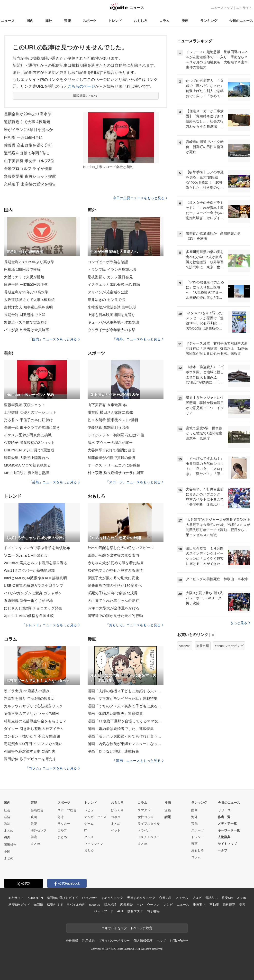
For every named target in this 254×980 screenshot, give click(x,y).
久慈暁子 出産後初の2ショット (29, 443)
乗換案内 (199, 905)
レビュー (91, 810)
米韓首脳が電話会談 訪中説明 (112, 307)
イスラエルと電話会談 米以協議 (114, 285)
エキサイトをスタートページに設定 (127, 928)
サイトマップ (227, 844)
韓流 (34, 837)
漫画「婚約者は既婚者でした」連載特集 (121, 729)
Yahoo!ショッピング (229, 646)
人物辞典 (224, 837)
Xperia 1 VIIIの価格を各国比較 (29, 616)
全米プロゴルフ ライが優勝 (28, 169)
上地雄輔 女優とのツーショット (30, 412)
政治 (7, 824)
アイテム (182, 898)
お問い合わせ (179, 941)
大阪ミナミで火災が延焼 (24, 277)
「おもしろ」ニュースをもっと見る (135, 625)
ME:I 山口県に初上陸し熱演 (27, 473)
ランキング (209, 21)
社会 (7, 810)
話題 (168, 817)
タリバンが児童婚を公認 (108, 292)
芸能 (67, 21)
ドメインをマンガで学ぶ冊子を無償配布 (37, 548)
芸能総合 (37, 810)
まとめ (9, 830)
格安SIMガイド (19, 905)
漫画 (185, 21)
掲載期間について (86, 96)
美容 (242, 905)
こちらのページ (81, 86)
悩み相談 (110, 905)
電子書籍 (153, 911)
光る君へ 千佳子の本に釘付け (28, 420)
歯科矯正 (229, 905)
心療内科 (165, 898)
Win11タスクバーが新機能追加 (29, 570)
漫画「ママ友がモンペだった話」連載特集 (122, 698)
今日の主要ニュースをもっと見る (140, 198)
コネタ (116, 817)
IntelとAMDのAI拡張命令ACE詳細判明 (35, 578)
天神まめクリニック (141, 898)
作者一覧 (224, 817)
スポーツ (90, 21)
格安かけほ (55, 905)
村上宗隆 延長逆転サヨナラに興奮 (116, 473)
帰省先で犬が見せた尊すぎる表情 (115, 570)
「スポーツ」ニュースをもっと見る (135, 482)
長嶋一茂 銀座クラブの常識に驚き (32, 427)
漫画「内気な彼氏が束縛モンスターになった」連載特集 (126, 744)
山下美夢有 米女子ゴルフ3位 (29, 161)
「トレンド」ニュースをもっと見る (51, 625)
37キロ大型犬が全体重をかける (114, 608)
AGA (120, 911)
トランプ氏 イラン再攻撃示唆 (112, 269)
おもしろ (141, 21)
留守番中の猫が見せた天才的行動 (115, 616)
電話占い (211, 898)
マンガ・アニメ (95, 817)
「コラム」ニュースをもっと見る (53, 768)
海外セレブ (39, 830)
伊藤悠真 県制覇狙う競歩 (108, 427)
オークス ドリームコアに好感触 (114, 465)
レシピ (168, 905)
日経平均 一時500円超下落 (26, 285)
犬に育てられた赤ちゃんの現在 (113, 601)
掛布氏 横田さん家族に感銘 (110, 412)
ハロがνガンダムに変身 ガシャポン (33, 593)
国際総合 (10, 845)
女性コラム (146, 817)
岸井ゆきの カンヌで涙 (107, 300)
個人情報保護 (143, 941)
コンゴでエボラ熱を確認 (108, 262)
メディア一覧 (227, 824)
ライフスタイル (149, 824)
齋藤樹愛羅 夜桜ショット (25, 405)
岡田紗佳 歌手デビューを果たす (30, 759)
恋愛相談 (126, 905)
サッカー (64, 824)
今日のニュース (241, 21)
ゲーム (89, 824)
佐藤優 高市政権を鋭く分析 (28, 145)
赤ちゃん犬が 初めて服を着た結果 (116, 563)
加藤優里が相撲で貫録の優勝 (112, 458)
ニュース (8, 21)
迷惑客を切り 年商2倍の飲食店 (29, 698)
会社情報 (72, 941)
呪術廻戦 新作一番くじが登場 (28, 601)
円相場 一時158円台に (23, 137)
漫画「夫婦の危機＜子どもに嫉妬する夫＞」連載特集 (126, 691)
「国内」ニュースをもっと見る (54, 339)
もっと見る (240, 623)
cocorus (95, 905)
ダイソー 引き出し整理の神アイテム (34, 729)
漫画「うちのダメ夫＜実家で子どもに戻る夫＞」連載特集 (126, 706)
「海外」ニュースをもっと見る (138, 339)
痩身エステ (135, 911)
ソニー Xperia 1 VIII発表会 (26, 555)
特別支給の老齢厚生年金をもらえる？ (35, 721)
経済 (7, 817)
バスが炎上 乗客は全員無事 (27, 330)
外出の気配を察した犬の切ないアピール (121, 548)
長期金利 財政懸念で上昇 (25, 315)
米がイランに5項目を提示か (28, 130)
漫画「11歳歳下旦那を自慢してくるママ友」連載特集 (126, 721)
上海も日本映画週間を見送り (112, 315)
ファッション (94, 844)
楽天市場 (203, 646)
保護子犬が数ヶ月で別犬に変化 (113, 578)
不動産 (214, 905)
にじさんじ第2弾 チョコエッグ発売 (33, 608)
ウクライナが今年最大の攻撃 (112, 330)
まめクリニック (112, 898)
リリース (224, 810)
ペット (116, 830)
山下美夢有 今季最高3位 (108, 405)
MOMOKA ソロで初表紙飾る (27, 465)
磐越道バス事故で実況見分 (26, 322)
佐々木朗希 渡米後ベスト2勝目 (113, 420)
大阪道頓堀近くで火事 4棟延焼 (29, 300)
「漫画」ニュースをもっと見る (138, 761)
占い (140, 905)
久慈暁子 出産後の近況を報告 (30, 184)
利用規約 (88, 941)
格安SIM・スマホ (234, 898)
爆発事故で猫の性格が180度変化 (115, 585)
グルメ (89, 837)
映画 (34, 817)
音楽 (34, 824)
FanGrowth (90, 898)
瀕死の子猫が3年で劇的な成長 (113, 593)
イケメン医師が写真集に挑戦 (28, 435)
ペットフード (104, 911)
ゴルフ (62, 830)
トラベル (144, 830)
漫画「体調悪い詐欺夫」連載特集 (115, 714)
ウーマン (153, 905)
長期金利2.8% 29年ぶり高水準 (29, 262)
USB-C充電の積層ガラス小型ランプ (34, 585)
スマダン (144, 810)
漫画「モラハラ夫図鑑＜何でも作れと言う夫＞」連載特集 (126, 736)
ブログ (197, 898)
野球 (61, 817)
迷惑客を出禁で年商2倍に (27, 153)
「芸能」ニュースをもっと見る (54, 482)
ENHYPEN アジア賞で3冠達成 (29, 450)
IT (86, 830)
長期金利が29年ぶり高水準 (28, 114)
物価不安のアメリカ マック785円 (31, 714)
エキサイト (244, 8)
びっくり (117, 810)
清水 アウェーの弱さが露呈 (110, 443)
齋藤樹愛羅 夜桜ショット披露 (30, 176)
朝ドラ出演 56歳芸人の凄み (27, 691)
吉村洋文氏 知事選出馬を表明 (28, 307)
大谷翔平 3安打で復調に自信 (111, 450)
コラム (164, 21)
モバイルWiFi (76, 905)
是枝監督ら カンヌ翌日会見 (110, 277)
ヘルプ (222, 850)
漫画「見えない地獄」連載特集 (113, 751)
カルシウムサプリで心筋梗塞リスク (33, 706)
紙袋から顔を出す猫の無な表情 (113, 555)
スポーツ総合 (67, 810)
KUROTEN (35, 898)
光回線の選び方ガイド (62, 898)
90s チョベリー (149, 837)
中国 (7, 852)
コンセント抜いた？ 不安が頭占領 (32, 736)
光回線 (38, 905)
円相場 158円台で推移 (22, 269)
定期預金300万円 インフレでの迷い (33, 744)
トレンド (115, 21)
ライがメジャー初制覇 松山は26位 (116, 435)
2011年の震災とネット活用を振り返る (36, 563)
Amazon (185, 646)
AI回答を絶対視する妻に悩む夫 (30, 751)
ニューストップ (222, 8)
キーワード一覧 (229, 830)
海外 (49, 21)
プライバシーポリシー (114, 941)
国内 (30, 21)
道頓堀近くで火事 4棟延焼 (27, 122)
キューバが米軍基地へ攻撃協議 (113, 322)
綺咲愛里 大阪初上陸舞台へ (27, 458)
